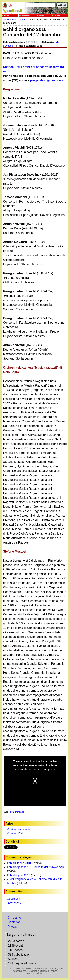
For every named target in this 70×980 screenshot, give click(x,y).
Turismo (41, 16)
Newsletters (14, 903)
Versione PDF (15, 833)
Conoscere (25, 16)
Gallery (56, 16)
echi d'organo (19, 19)
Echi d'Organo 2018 (19, 863)
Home (6, 19)
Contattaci (14, 922)
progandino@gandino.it (47, 80)
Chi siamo (14, 918)
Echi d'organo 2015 (19, 875)
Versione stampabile (19, 829)
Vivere (6, 16)
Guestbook (13, 899)
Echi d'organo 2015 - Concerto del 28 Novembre (36, 867)
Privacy (13, 927)
